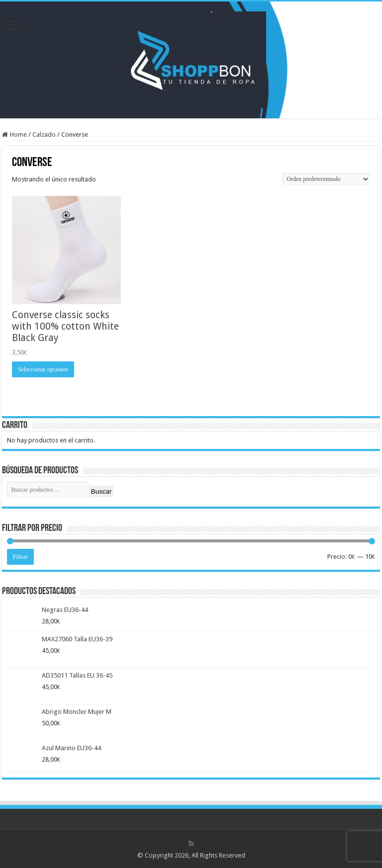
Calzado (44, 134)
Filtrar (20, 557)
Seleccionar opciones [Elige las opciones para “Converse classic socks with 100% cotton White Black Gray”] (43, 369)
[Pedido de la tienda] (326, 179)
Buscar (101, 491)
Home (18, 134)
